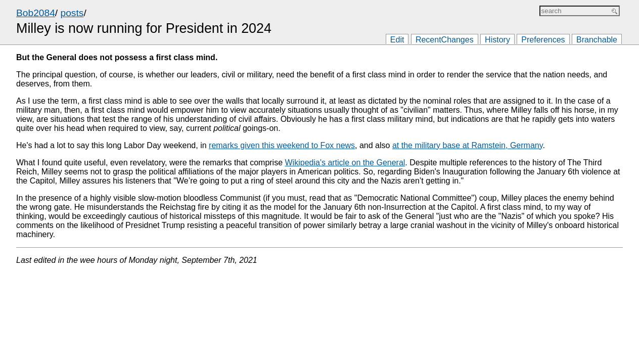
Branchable (597, 40)
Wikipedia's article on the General (345, 163)
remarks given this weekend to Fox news (282, 145)
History (497, 40)
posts (72, 13)
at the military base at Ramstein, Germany (468, 145)
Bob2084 (36, 13)
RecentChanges (445, 40)
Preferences (543, 40)
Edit (397, 40)
